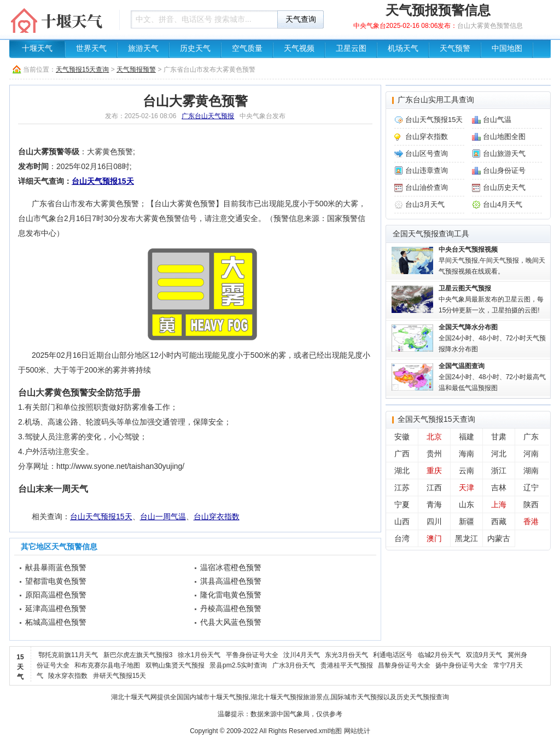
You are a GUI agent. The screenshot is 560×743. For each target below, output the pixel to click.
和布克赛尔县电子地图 (107, 665)
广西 (402, 454)
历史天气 (195, 48)
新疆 (466, 521)
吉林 (499, 487)
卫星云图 (351, 48)
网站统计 (357, 731)
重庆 (434, 471)
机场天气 (403, 48)
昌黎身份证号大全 (404, 665)
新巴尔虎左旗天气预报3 (138, 655)
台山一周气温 (163, 516)
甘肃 (499, 437)
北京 (434, 437)
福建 (466, 437)
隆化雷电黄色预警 (231, 595)
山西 (402, 521)
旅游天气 (143, 48)
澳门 (434, 538)
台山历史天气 (504, 187)
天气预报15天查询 (82, 69)
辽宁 (531, 487)
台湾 (402, 538)
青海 (434, 504)
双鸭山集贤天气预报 (175, 665)
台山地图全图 (504, 137)
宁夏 (402, 504)
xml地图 (331, 731)
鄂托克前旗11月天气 (68, 655)
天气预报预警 (136, 69)
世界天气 (91, 48)
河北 (499, 454)
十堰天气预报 (229, 697)
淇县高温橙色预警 (231, 581)
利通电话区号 (393, 655)
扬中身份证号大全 (462, 665)
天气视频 (299, 48)
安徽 (402, 437)
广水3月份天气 (294, 665)
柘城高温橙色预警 (56, 622)
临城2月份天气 (439, 655)
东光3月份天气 (346, 655)
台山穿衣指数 (217, 516)
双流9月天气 (484, 655)
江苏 (402, 487)
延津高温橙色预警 (56, 608)
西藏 (499, 521)
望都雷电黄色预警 (56, 581)
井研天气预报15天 (119, 676)
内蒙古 (499, 538)
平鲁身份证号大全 (252, 655)
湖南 (531, 471)
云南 (466, 471)
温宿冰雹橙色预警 (231, 567)
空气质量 (247, 48)
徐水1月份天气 (199, 655)
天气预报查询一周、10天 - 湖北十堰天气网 (61, 19)
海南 (466, 454)
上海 (499, 504)
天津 (466, 487)
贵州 (434, 454)
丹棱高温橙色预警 (231, 608)
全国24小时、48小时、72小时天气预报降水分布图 (492, 338)
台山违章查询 (427, 170)
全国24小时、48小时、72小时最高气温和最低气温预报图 (492, 377)
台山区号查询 (427, 153)
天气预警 (455, 48)
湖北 (402, 471)
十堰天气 (37, 48)
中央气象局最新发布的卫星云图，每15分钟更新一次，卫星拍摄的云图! (491, 299)
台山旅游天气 (504, 153)
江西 (434, 487)
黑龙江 (466, 538)
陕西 (531, 504)
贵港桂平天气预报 (347, 665)
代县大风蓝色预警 (231, 622)
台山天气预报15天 (103, 181)
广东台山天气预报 (208, 116)
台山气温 (497, 120)
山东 (466, 504)
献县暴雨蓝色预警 (56, 567)
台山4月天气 (503, 204)
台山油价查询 (427, 187)
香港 (531, 521)
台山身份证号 (504, 170)
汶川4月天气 (302, 655)
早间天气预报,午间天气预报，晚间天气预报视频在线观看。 (492, 260)
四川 (434, 521)
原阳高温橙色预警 (56, 595)
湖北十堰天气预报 (277, 697)
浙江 (499, 471)
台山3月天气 (425, 204)
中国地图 (507, 48)
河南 (531, 454)
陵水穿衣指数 (68, 676)
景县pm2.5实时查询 (238, 665)
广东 (531, 437)
